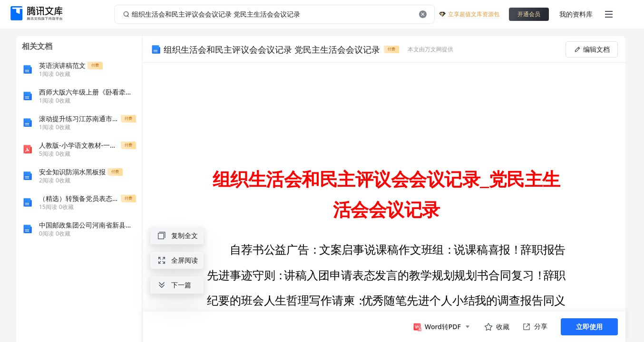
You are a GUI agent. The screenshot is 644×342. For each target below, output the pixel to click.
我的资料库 (576, 14)
